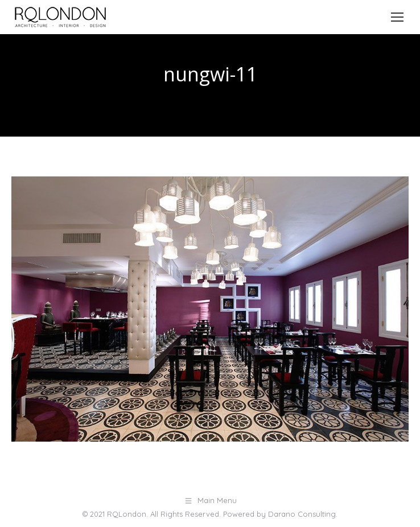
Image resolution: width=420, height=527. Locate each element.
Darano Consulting (302, 514)
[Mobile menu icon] (397, 17)
